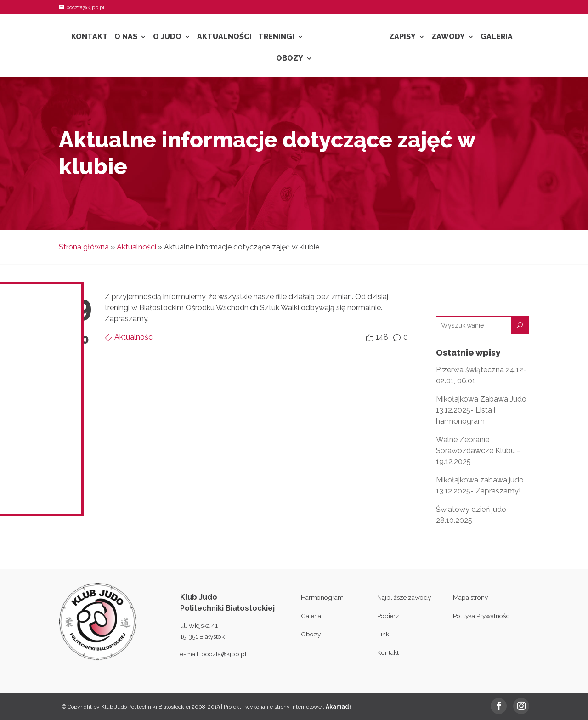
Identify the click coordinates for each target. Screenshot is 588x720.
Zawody (448, 37)
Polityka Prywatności (482, 616)
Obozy (290, 59)
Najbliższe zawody (404, 597)
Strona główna (84, 247)
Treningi (276, 37)
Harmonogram (322, 597)
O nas (126, 37)
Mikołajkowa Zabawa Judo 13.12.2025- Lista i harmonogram (481, 410)
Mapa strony (470, 597)
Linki (384, 634)
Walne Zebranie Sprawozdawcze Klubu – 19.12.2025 (478, 451)
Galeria (497, 37)
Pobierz (388, 616)
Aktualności (224, 37)
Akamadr (339, 707)
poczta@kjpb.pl (224, 654)
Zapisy (402, 37)
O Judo (167, 37)
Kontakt (90, 37)
